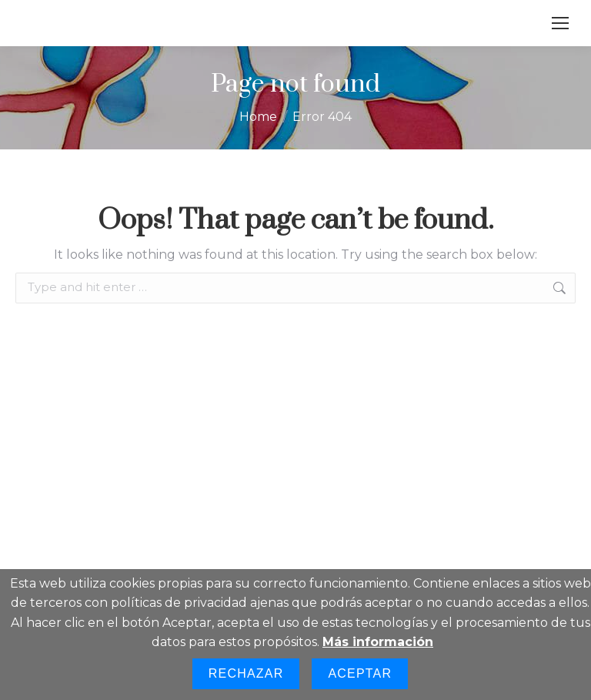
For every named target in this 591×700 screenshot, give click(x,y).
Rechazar (246, 673)
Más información (378, 642)
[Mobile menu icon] (560, 23)
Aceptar (360, 673)
